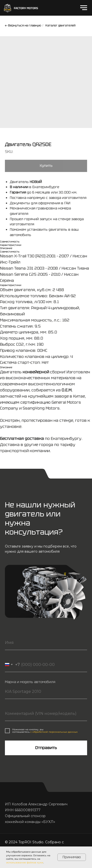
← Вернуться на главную (23, 25)
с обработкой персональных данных (54, 732)
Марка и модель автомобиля (30, 682)
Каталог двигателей (60, 25)
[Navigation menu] (84, 8)
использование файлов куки (25, 862)
